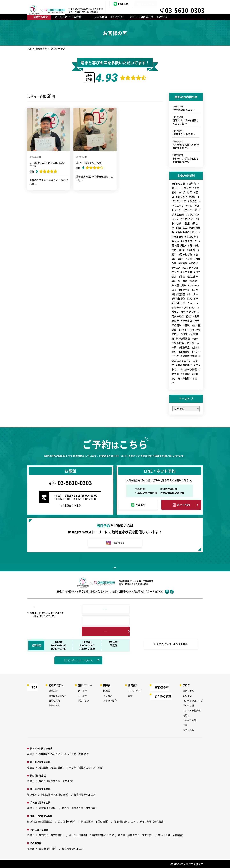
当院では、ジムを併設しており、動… (186, 122)
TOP (29, 49)
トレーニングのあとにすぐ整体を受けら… (186, 160)
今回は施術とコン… (184, 110)
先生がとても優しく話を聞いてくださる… (186, 146)
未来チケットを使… (184, 134)
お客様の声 (42, 49)
